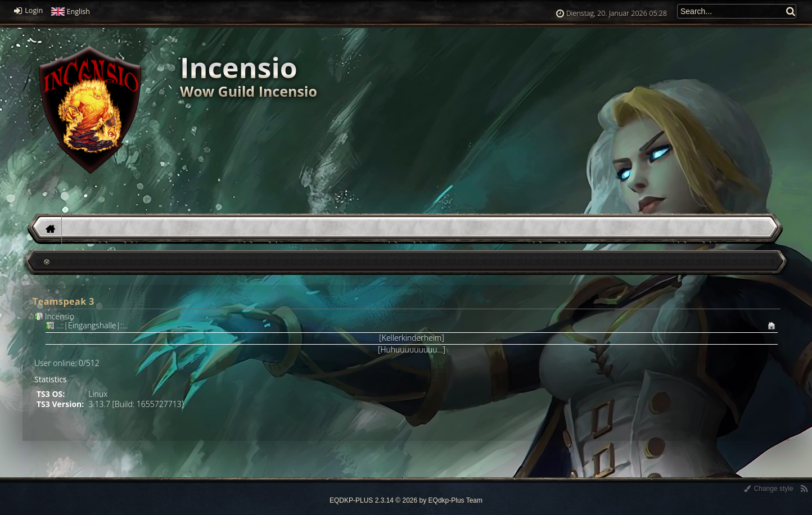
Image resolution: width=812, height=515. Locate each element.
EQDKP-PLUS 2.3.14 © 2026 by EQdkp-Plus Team (406, 500)
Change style (768, 489)
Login (28, 10)
